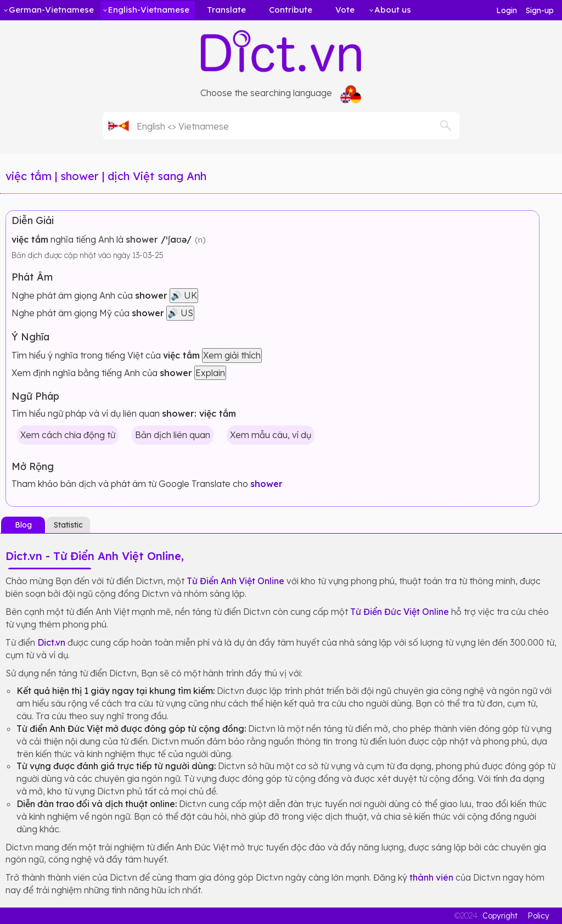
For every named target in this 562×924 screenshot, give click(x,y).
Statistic (68, 525)
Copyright (500, 916)
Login (507, 10)
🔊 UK (184, 295)
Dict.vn (51, 642)
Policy (538, 916)
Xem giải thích (232, 355)
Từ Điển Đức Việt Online (400, 612)
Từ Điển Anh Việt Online (235, 581)
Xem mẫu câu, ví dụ (271, 435)
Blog (23, 525)
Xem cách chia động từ (68, 435)
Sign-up (540, 10)
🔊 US (180, 313)
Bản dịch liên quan (173, 435)
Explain (210, 373)
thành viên (431, 877)
